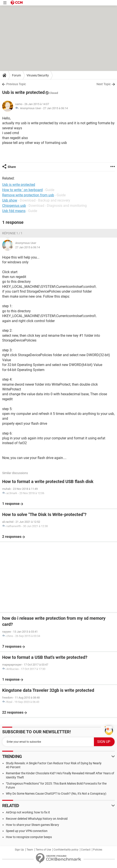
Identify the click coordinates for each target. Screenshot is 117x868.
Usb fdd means (14, 211)
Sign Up (19, 850)
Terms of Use (43, 850)
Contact (86, 850)
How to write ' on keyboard (22, 190)
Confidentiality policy (66, 850)
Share (12, 167)
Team (30, 850)
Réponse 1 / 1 (12, 233)
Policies (98, 850)
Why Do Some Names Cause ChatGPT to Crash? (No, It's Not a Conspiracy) (56, 794)
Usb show (10, 200)
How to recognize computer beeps (29, 837)
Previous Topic (16, 84)
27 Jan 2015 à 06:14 (55, 108)
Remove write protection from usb (28, 195)
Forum (16, 75)
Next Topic (104, 84)
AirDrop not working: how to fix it (28, 812)
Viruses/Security (38, 75)
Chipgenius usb (14, 206)
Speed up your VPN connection (27, 831)
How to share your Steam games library (32, 825)
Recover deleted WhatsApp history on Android (37, 819)
